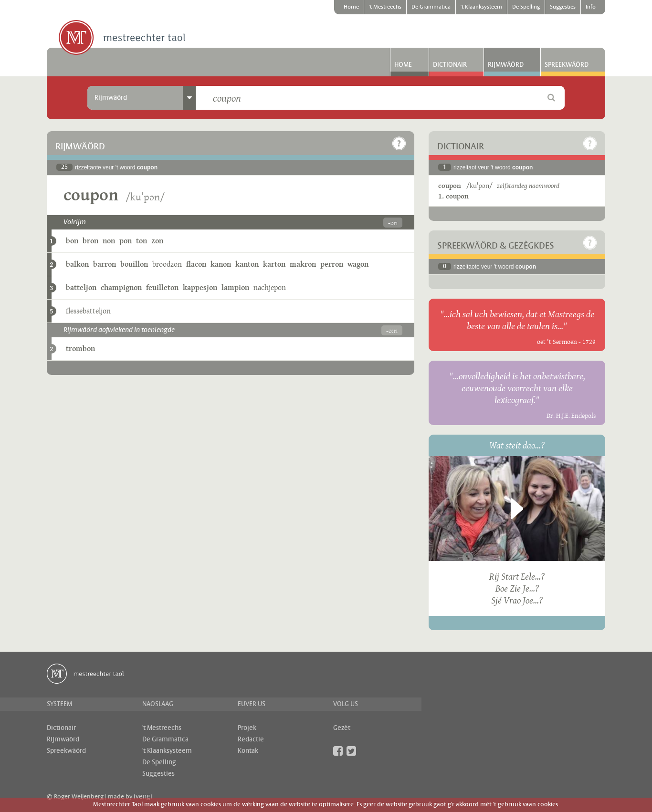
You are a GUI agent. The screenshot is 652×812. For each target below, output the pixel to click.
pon (126, 241)
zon (157, 241)
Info (591, 7)
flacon (196, 264)
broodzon (167, 264)
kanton (247, 264)
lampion (235, 287)
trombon (80, 349)
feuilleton (162, 287)
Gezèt (342, 728)
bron (90, 241)
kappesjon (200, 287)
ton (142, 241)
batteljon (81, 287)
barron (105, 264)
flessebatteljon (88, 311)
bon (72, 241)
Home (351, 7)
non (109, 241)
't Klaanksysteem (481, 7)
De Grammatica (431, 7)
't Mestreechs (385, 7)
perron (332, 264)
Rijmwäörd (506, 65)
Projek (247, 728)
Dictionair (450, 65)
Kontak (248, 751)
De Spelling (526, 7)
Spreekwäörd (567, 65)
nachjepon (270, 287)
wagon (358, 264)
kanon (221, 264)
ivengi (143, 797)
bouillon (134, 264)
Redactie (251, 739)
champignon (121, 287)
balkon (77, 264)
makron (303, 264)
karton (274, 264)
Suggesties (563, 7)
